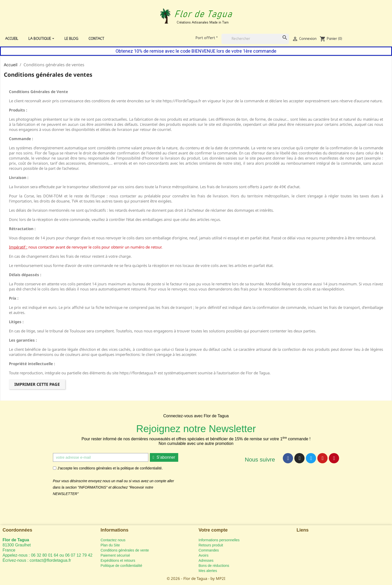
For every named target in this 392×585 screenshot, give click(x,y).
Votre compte (213, 530)
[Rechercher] (255, 39)
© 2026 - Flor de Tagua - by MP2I (196, 578)
